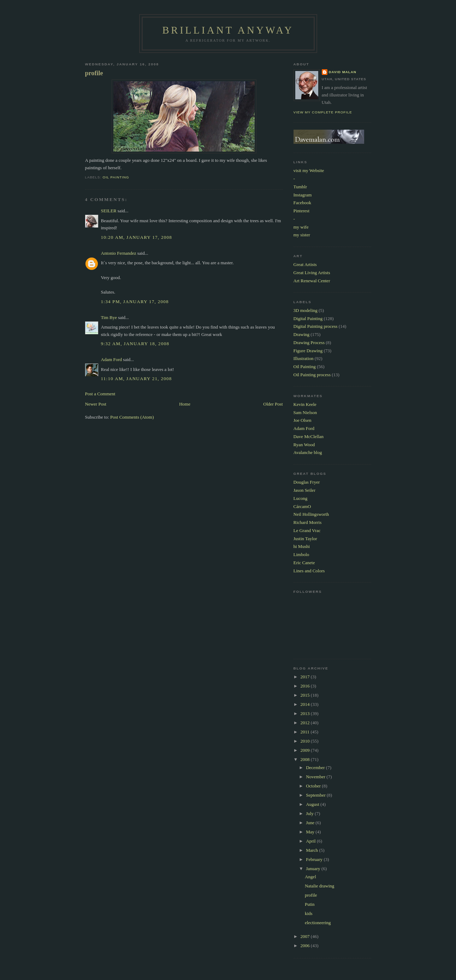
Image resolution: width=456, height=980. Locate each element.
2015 (306, 695)
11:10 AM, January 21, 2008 (137, 379)
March (312, 850)
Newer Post (96, 404)
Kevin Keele (305, 404)
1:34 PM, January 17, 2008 (135, 302)
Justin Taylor (305, 539)
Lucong (301, 498)
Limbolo (301, 554)
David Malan (343, 72)
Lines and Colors (309, 571)
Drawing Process (309, 343)
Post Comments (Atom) (132, 417)
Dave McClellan (309, 436)
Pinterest (302, 211)
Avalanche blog (308, 452)
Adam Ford (112, 359)
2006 (306, 946)
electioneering (318, 923)
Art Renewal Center (312, 281)
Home (185, 404)
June (311, 823)
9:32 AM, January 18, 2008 (135, 344)
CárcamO (302, 506)
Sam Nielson (305, 412)
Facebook (303, 203)
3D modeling (306, 310)
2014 (306, 704)
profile (94, 73)
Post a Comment (100, 394)
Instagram (303, 195)
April (311, 841)
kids (309, 913)
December (316, 768)
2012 (306, 723)
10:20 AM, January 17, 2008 (137, 237)
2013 (306, 713)
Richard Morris (308, 522)
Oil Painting (116, 177)
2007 (306, 936)
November (316, 777)
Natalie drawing (319, 886)
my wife (301, 227)
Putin (310, 904)
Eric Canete (304, 563)
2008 (306, 759)
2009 (306, 750)
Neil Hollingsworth (311, 514)
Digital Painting (308, 318)
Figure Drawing (308, 351)
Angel (310, 877)
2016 (306, 686)
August (313, 804)
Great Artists (305, 264)
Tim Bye (109, 317)
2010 (306, 741)
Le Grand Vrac (307, 530)
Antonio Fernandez (119, 253)
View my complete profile (323, 112)
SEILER (109, 211)
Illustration (304, 358)
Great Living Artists (312, 273)
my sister (302, 235)
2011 (306, 732)
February (315, 859)
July (310, 813)
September (316, 795)
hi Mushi (302, 546)
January (314, 869)
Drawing (302, 334)
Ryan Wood (304, 445)
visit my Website (309, 170)
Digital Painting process (316, 326)
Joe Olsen (303, 420)
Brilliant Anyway (228, 30)
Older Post (273, 404)
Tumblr (300, 187)
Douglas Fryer (307, 482)
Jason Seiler (304, 490)
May (311, 832)
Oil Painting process (312, 375)
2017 (306, 677)
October (314, 786)
